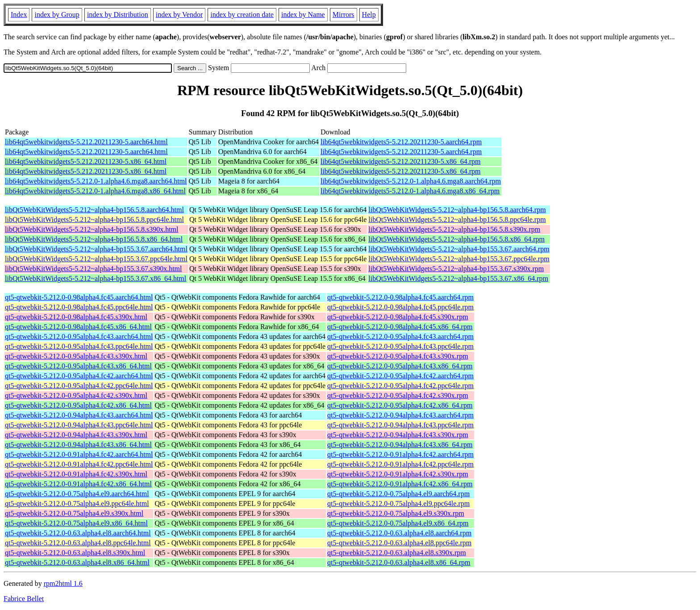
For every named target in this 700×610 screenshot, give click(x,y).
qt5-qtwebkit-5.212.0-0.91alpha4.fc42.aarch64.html (79, 454)
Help (369, 15)
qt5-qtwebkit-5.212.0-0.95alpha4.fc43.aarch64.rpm (400, 336)
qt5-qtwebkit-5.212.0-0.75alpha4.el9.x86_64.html (76, 523)
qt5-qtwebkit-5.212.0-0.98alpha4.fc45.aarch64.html (79, 297)
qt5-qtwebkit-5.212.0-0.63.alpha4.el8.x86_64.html (77, 562)
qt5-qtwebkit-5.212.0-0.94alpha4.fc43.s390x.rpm (398, 435)
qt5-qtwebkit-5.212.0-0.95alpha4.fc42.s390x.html (76, 395)
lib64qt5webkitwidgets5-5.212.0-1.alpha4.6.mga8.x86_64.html (95, 191)
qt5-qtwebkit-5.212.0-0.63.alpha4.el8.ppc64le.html (78, 543)
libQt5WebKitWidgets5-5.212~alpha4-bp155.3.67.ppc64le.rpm (459, 259)
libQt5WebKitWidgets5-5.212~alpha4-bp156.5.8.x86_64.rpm (456, 239)
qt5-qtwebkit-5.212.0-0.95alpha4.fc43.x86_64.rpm (400, 366)
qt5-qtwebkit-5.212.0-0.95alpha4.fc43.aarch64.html (79, 336)
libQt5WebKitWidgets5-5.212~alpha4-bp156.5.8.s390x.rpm (454, 229)
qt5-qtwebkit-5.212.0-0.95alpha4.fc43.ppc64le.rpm (400, 346)
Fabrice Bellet (24, 599)
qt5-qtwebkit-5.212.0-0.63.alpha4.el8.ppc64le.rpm (399, 543)
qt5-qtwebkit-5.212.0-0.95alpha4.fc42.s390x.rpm (398, 395)
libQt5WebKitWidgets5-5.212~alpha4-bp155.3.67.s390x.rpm (456, 269)
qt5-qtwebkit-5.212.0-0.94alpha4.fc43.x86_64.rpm (400, 445)
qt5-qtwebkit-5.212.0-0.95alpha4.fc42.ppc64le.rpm (400, 386)
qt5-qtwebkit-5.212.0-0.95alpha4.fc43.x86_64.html (78, 366)
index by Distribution (118, 15)
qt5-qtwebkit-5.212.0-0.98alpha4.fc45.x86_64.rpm (400, 327)
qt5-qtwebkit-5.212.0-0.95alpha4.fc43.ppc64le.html (79, 346)
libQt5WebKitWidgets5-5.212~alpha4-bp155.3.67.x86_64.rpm (458, 278)
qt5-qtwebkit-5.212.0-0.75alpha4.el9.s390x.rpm (396, 513)
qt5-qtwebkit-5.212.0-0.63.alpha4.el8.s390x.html (75, 553)
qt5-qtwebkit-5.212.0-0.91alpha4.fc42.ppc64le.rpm (400, 464)
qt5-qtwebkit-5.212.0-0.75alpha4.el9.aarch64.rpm (398, 494)
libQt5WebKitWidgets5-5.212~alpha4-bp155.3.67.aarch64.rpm (459, 249)
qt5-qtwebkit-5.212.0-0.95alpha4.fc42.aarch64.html (79, 376)
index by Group (57, 15)
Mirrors (344, 15)
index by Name (303, 15)
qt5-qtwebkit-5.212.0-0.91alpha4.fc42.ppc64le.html (79, 464)
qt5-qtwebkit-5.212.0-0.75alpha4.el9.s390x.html (74, 513)
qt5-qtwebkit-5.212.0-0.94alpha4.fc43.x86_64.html (78, 445)
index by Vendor (179, 15)
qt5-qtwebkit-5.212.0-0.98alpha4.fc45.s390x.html (76, 317)
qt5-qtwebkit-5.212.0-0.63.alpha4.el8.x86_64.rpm (399, 562)
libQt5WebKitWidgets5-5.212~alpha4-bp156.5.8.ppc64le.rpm (457, 219)
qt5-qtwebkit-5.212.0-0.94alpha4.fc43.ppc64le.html (79, 425)
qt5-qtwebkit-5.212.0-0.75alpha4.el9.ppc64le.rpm (398, 503)
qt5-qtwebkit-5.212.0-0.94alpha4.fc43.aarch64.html (79, 415)
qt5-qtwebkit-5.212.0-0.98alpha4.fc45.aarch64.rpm (400, 297)
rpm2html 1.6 (63, 583)
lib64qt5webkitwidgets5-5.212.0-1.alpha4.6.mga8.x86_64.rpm (410, 191)
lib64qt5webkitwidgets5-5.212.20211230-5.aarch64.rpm (401, 142)
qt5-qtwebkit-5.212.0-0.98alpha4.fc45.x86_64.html (78, 327)
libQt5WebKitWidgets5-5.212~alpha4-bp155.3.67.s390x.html (93, 269)
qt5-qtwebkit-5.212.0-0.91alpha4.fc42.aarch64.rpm (400, 454)
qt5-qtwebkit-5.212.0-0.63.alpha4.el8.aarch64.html (78, 533)
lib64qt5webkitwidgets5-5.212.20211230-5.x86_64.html (86, 161)
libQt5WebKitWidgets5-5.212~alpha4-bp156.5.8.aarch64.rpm (457, 210)
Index (19, 15)
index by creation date (242, 15)
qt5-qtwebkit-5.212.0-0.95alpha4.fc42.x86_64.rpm (400, 405)
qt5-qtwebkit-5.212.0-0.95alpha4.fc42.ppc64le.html (79, 386)
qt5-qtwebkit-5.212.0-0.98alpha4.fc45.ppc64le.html (79, 307)
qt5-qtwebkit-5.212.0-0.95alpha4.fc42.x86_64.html (78, 405)
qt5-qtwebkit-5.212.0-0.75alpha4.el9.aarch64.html (77, 494)
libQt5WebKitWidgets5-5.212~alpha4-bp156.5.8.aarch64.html (94, 210)
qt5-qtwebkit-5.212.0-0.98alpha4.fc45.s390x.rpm (398, 317)
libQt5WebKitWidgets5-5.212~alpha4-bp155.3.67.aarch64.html (96, 249)
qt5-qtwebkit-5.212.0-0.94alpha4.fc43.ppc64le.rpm (400, 425)
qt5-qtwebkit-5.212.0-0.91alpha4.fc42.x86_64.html (78, 484)
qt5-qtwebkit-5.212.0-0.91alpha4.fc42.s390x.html (76, 474)
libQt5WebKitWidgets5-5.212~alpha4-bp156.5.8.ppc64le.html (94, 219)
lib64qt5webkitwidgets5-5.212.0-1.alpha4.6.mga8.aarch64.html (96, 181)
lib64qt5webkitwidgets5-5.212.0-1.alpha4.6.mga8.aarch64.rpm (411, 181)
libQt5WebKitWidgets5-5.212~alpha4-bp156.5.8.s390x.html (92, 229)
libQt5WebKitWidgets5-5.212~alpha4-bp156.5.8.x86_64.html (94, 239)
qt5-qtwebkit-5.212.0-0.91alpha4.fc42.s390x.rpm (398, 474)
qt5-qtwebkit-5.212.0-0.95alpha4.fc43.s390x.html (76, 356)
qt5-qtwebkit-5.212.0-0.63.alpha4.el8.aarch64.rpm (399, 533)
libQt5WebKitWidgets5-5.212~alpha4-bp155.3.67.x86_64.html (96, 278)
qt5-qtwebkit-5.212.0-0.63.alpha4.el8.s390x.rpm (397, 553)
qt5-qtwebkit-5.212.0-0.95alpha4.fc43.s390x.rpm (398, 356)
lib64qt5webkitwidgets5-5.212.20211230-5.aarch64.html (86, 142)
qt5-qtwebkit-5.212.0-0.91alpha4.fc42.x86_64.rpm (400, 484)
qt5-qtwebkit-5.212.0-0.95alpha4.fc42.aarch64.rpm (400, 376)
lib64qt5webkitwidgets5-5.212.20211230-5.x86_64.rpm (401, 161)
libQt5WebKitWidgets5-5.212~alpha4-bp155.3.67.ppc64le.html (96, 259)
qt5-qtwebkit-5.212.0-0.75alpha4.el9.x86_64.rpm (398, 523)
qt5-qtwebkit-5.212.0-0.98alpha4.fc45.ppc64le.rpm (400, 307)
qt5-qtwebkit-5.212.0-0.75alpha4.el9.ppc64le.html (77, 503)
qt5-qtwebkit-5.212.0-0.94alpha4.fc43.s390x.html (76, 435)
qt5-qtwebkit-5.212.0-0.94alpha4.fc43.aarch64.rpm (400, 415)
